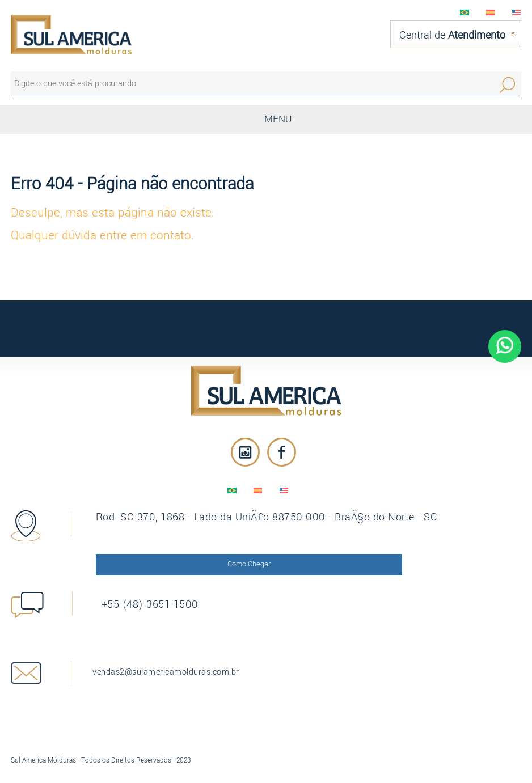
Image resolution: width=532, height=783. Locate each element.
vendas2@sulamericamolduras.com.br (175, 665)
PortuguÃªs (465, 12)
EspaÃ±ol (491, 12)
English (517, 12)
